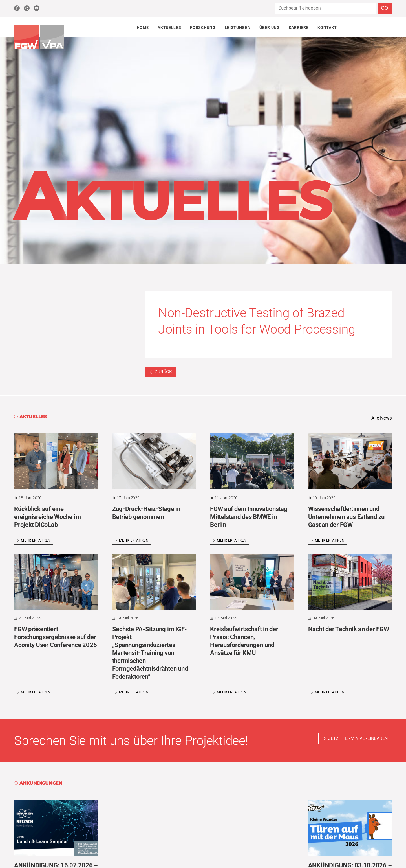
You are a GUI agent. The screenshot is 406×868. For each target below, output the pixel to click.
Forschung (203, 27)
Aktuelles (169, 27)
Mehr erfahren (34, 541)
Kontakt (327, 27)
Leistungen (238, 27)
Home (143, 27)
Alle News (381, 418)
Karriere (299, 27)
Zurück (160, 372)
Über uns (269, 27)
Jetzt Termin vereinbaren (358, 739)
